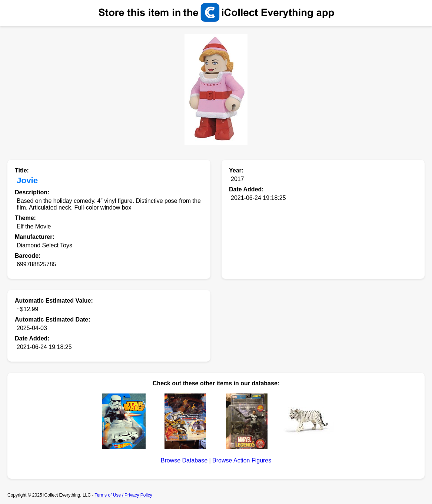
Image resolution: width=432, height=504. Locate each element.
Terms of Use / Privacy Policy (123, 495)
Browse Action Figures (242, 460)
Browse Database (184, 460)
